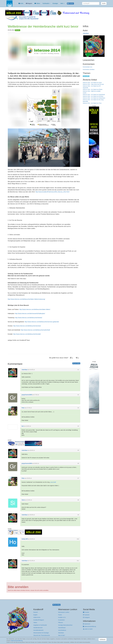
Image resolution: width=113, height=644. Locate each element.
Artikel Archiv (37, 617)
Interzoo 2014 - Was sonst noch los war (93, 84)
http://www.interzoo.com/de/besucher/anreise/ (27, 326)
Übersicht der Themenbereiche (42, 635)
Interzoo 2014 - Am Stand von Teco (92, 103)
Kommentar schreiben (89, 69)
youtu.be (53, 482)
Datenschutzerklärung (89, 626)
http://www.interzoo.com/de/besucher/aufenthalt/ (35, 330)
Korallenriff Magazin (39, 620)
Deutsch (36, 612)
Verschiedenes (62, 630)
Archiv (21, 3)
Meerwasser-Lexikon (64, 612)
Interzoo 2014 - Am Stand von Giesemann (94, 98)
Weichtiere (61, 633)
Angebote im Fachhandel (40, 625)
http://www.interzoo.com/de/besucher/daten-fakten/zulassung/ (26, 299)
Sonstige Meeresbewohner (65, 625)
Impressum (87, 624)
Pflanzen (60, 623)
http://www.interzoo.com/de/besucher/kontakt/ (27, 334)
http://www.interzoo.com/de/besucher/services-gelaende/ (42, 322)
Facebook (86, 615)
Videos (37, 3)
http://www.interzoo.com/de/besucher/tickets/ (29, 318)
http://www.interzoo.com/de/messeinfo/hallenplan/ (30, 314)
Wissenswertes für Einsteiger (41, 633)
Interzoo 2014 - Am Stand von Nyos (92, 83)
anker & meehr (88, 629)
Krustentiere (61, 620)
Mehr (62, 3)
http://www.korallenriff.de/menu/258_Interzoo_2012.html (52, 192)
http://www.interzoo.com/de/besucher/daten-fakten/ (35, 309)
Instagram (86, 617)
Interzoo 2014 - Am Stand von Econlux (93, 96)
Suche (104, 3)
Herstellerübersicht (38, 630)
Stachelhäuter (62, 628)
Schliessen (103, 639)
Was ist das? (62, 635)
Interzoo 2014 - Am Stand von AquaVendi (94, 95)
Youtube (86, 612)
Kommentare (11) (87, 67)
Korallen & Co (62, 617)
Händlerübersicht (38, 628)
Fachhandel (46, 3)
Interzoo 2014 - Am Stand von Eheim (93, 89)
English (35, 615)
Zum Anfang (76, 363)
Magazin (29, 3)
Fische (60, 615)
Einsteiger (55, 3)
